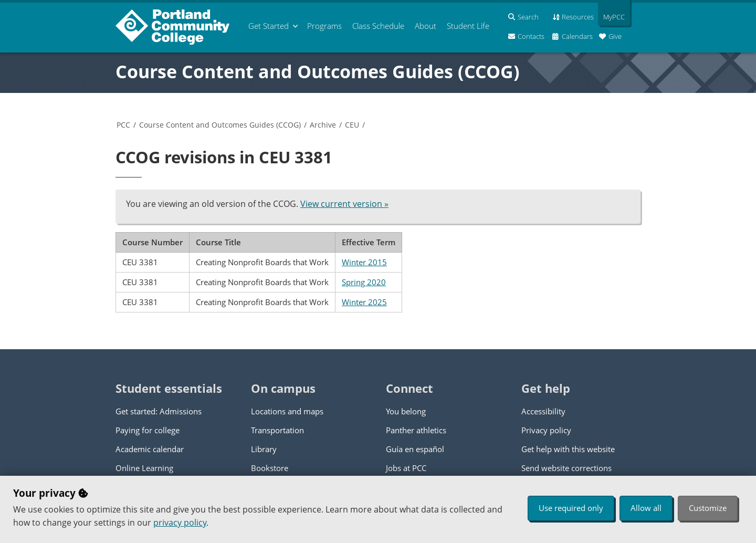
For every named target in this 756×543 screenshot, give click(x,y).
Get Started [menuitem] (269, 26)
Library (264, 449)
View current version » (344, 204)
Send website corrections (566, 468)
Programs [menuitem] (324, 26)
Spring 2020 (364, 282)
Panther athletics (416, 430)
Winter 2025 (364, 302)
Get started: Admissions (159, 411)
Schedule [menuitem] (378, 26)
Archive (323, 125)
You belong (406, 411)
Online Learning (144, 468)
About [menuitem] (426, 26)
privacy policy (180, 523)
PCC (123, 125)
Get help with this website (568, 449)
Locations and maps (287, 411)
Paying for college (148, 430)
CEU (352, 125)
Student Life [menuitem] (468, 26)
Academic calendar (150, 449)
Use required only (571, 508)
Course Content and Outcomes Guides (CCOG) (318, 71)
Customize (708, 508)
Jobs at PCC (406, 468)
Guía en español (415, 449)
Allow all (646, 508)
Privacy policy (546, 430)
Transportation (277, 430)
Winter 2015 (364, 262)
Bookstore (270, 468)
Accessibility (543, 411)
